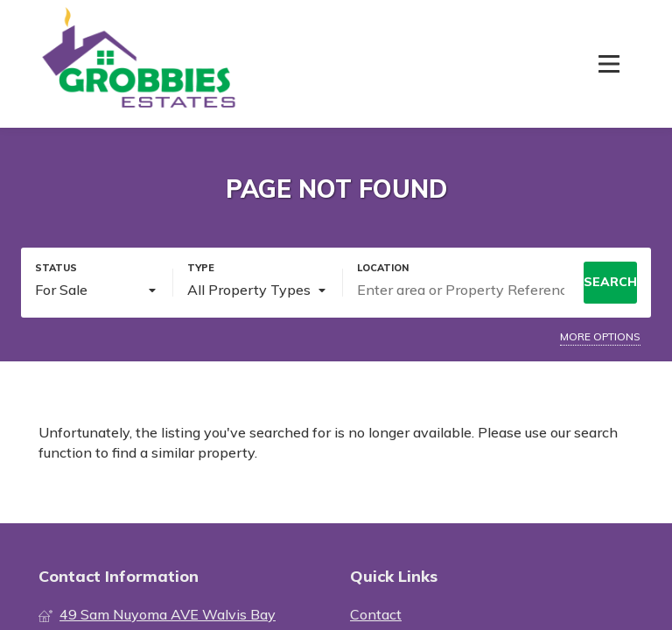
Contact (376, 614)
